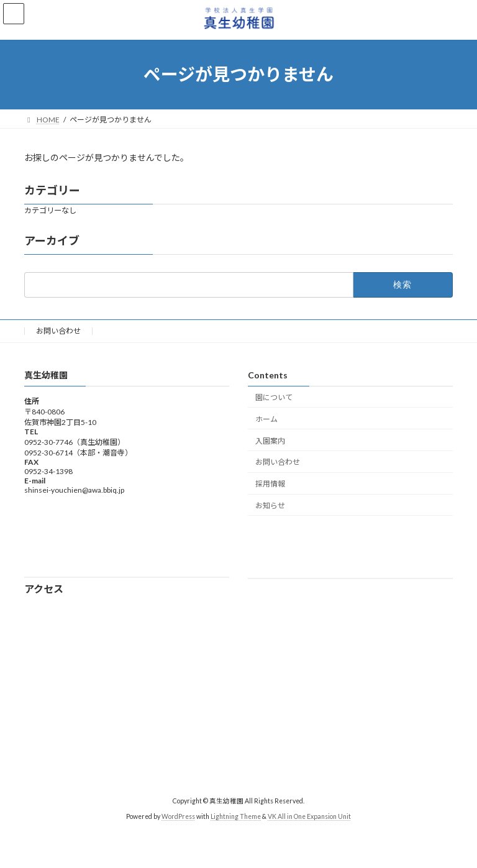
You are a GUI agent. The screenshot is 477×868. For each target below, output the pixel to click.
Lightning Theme (236, 816)
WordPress (178, 816)
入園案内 (270, 440)
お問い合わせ (58, 331)
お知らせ (270, 505)
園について (274, 397)
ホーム (266, 418)
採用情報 (270, 484)
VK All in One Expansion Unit (309, 816)
